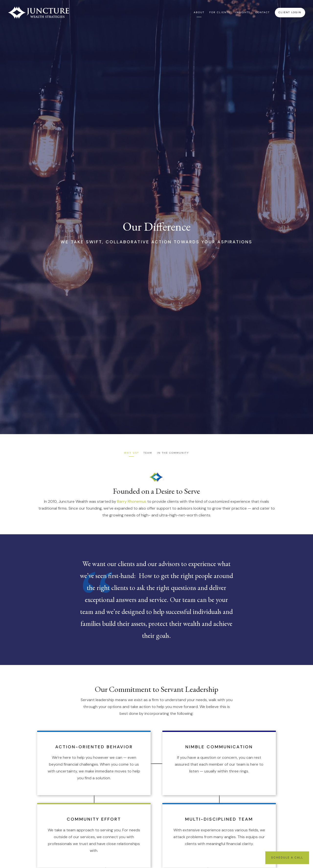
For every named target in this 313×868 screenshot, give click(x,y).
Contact (263, 12)
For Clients (220, 12)
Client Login (290, 12)
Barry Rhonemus (132, 501)
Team (148, 453)
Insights (243, 12)
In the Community (173, 453)
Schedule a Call (287, 857)
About (199, 12)
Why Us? (131, 453)
